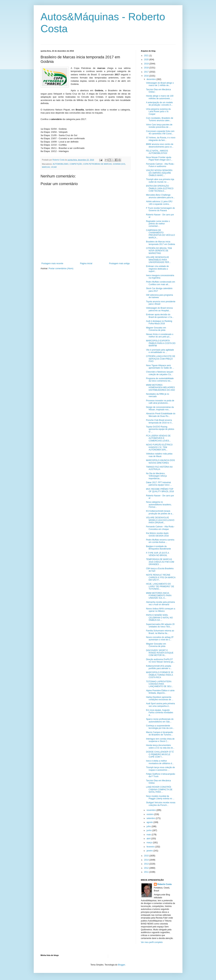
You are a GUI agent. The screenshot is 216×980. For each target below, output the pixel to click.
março (150, 843)
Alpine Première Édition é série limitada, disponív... (160, 692)
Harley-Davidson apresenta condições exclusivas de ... (160, 698)
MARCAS (46, 167)
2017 (147, 72)
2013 (147, 864)
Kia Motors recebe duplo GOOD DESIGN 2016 (157, 534)
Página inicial (86, 263)
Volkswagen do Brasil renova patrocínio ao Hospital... (159, 309)
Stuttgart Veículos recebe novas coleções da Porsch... (161, 804)
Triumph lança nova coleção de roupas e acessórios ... (160, 769)
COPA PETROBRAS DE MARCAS (98, 164)
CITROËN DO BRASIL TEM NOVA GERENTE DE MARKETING (159, 251)
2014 (147, 860)
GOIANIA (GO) (119, 164)
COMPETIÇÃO (76, 164)
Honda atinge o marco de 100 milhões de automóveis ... (160, 97)
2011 (147, 872)
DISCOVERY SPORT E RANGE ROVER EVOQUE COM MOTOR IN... (160, 653)
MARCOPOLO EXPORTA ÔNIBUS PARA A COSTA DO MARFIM (161, 343)
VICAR (54, 167)
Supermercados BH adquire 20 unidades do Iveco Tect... (160, 625)
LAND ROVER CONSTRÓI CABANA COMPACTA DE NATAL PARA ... (159, 789)
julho (149, 826)
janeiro (150, 851)
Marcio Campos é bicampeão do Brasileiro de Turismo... (159, 733)
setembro (151, 818)
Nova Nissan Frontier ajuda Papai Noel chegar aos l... (159, 159)
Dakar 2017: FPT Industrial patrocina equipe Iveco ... (159, 484)
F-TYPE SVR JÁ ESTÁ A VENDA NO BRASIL (157, 554)
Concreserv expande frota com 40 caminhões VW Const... (160, 132)
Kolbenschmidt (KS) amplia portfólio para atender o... (159, 667)
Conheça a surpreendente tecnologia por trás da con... (160, 727)
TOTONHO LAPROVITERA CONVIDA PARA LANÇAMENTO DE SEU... (159, 684)
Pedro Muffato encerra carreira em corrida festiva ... (160, 541)
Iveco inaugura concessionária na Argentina (160, 277)
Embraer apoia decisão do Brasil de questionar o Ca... (160, 316)
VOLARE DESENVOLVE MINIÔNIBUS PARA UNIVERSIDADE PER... (158, 260)
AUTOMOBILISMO (61, 164)
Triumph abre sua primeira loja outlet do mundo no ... (160, 181)
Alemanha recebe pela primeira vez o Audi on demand (160, 603)
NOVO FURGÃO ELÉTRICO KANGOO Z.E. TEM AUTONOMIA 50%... (159, 447)
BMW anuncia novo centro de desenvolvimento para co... (160, 145)
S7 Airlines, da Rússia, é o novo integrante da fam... (161, 139)
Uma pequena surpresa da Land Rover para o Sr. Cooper (158, 112)
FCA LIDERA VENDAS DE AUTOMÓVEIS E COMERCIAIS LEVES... (158, 438)
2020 (147, 60)
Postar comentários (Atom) (61, 269)
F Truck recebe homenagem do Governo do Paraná (160, 209)
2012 (147, 868)
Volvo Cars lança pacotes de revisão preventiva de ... (159, 126)
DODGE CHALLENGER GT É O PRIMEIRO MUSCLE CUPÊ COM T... (160, 754)
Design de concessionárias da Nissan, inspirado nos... (160, 408)
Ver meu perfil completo (152, 942)
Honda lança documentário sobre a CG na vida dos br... (160, 746)
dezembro (151, 79)
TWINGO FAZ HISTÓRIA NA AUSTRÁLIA (159, 468)
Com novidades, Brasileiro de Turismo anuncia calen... (160, 119)
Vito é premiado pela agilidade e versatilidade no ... (160, 351)
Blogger (121, 965)
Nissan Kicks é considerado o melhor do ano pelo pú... (160, 335)
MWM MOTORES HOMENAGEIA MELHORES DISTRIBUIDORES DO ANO (160, 388)
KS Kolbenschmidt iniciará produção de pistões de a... (160, 512)
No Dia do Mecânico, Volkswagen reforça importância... (156, 476)
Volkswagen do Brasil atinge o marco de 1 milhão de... (160, 84)
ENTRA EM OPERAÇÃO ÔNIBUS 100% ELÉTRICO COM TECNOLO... (160, 188)
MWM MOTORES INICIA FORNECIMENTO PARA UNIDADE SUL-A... (159, 596)
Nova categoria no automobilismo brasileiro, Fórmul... (159, 505)
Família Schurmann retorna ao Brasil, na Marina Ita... (160, 632)
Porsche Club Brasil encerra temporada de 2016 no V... (159, 421)
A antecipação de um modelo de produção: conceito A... (159, 104)
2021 (147, 56)
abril (149, 839)
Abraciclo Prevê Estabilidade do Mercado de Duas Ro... (161, 415)
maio (149, 835)
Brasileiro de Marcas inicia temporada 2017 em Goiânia (160, 243)
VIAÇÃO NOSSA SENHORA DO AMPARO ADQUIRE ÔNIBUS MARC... (159, 173)
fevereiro (151, 847)
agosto (150, 822)
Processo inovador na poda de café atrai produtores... (160, 402)
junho (149, 830)
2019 (147, 64)
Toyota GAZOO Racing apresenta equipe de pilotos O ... (160, 429)
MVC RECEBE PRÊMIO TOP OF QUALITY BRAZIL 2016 (160, 490)
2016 (147, 76)
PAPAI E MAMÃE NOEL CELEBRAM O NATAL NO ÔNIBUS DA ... (159, 618)
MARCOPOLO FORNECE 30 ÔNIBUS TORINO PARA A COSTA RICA (160, 675)
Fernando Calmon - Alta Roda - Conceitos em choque (160, 528)
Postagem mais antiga (119, 263)
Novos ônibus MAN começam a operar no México (160, 610)
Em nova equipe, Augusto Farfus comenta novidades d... (159, 713)
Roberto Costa (165, 884)
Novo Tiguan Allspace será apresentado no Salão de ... (160, 367)
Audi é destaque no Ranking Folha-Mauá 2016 (159, 322)
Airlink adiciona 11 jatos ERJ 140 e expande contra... (159, 203)
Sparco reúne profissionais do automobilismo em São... (160, 720)
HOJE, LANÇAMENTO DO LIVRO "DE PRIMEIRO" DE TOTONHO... (160, 586)
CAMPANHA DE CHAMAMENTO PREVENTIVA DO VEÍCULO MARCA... (160, 234)
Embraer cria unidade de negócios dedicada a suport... (157, 269)
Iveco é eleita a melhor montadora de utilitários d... (160, 762)
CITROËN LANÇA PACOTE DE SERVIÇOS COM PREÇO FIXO (160, 359)
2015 (147, 856)
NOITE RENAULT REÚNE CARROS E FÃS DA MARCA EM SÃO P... (161, 577)
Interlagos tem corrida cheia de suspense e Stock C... (160, 740)
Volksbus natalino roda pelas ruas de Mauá (159, 455)
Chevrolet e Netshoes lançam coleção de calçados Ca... (160, 373)
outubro (150, 814)
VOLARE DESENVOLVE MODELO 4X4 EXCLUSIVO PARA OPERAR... (160, 520)
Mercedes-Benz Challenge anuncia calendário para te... (160, 196)
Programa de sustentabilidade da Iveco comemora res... (160, 380)
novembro (151, 810)
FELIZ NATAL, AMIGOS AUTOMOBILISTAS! (157, 152)
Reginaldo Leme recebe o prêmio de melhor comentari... (158, 224)
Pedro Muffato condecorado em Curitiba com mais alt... (160, 283)
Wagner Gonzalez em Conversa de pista (156, 329)
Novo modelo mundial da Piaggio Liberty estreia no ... (160, 797)
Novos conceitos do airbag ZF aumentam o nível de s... (160, 638)
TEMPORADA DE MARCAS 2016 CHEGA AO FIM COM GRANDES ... (160, 562)
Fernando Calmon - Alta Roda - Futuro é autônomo (160, 165)
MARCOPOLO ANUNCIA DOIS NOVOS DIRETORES (160, 462)
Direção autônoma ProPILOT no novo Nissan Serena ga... (160, 661)
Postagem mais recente (52, 263)
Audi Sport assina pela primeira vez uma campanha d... (160, 705)
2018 (147, 68)
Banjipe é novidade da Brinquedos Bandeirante (158, 548)
